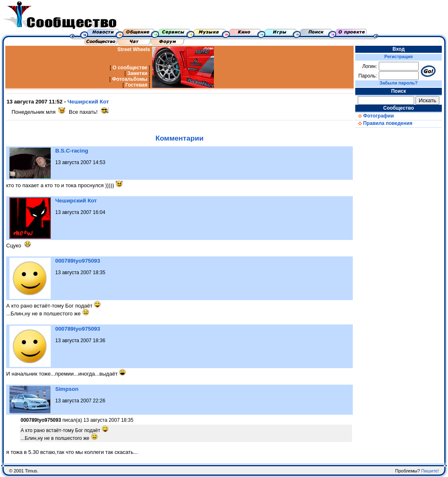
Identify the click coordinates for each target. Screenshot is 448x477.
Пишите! (430, 471)
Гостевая (136, 85)
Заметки (137, 73)
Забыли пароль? (399, 83)
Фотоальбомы (130, 79)
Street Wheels (134, 49)
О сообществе (130, 68)
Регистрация (399, 56)
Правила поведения (384, 123)
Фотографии (375, 116)
